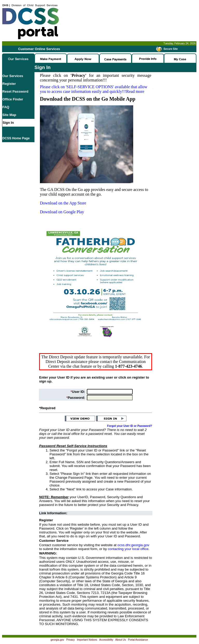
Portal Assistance (138, 640)
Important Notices (87, 640)
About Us (121, 640)
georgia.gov (57, 640)
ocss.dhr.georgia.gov (133, 545)
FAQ (6, 107)
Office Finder (13, 99)
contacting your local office (128, 549)
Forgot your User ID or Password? (130, 426)
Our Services (13, 76)
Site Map (9, 115)
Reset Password (15, 91)
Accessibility (106, 640)
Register (9, 84)
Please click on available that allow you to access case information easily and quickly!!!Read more (94, 89)
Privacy (71, 640)
